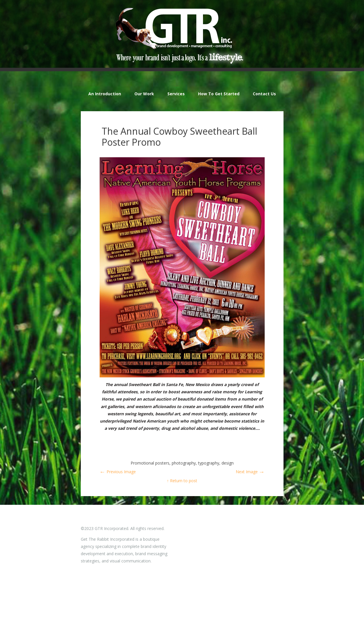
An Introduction (105, 94)
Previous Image (118, 472)
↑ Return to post (182, 481)
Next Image (250, 472)
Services (176, 94)
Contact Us (264, 94)
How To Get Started (219, 94)
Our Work (144, 94)
